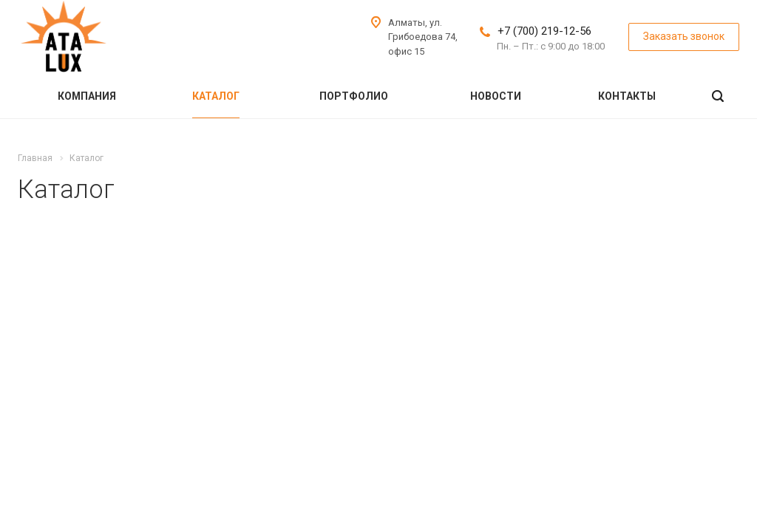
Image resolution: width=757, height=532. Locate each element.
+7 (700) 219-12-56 (544, 31)
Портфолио (354, 96)
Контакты (627, 96)
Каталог (216, 96)
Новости (496, 96)
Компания (87, 96)
